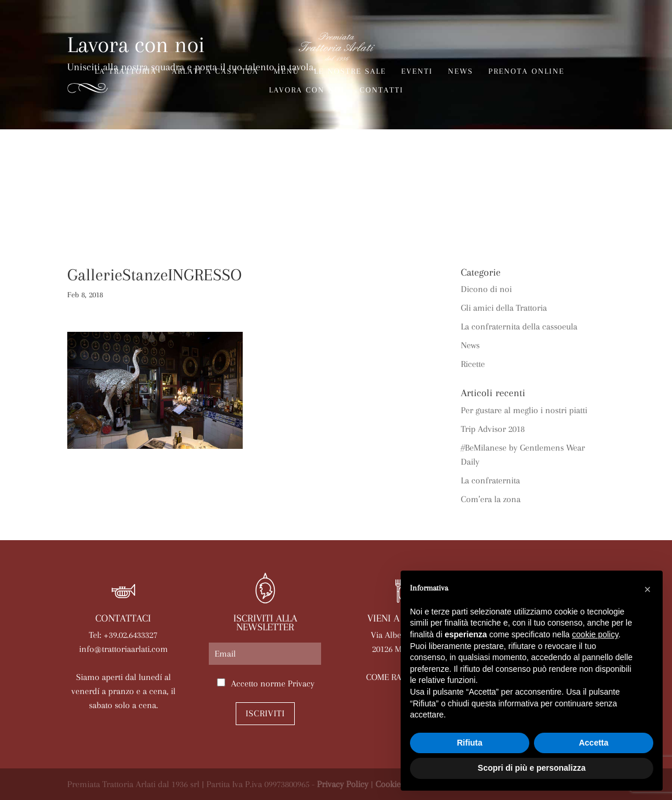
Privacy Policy (343, 784)
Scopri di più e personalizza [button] (532, 768)
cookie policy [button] (595, 634)
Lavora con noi (307, 90)
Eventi (417, 71)
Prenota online (526, 71)
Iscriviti (265, 713)
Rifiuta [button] (470, 743)
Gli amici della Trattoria (504, 308)
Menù (286, 71)
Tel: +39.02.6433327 (123, 635)
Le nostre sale (350, 71)
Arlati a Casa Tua (215, 71)
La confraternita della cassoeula (519, 327)
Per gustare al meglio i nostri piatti (524, 410)
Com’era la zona (491, 499)
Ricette (473, 364)
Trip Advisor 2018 (493, 429)
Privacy (301, 684)
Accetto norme (273, 684)
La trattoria (126, 71)
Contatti (382, 90)
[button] (647, 589)
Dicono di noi (486, 289)
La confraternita (490, 480)
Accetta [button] (594, 743)
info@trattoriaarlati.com (123, 649)
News (461, 71)
